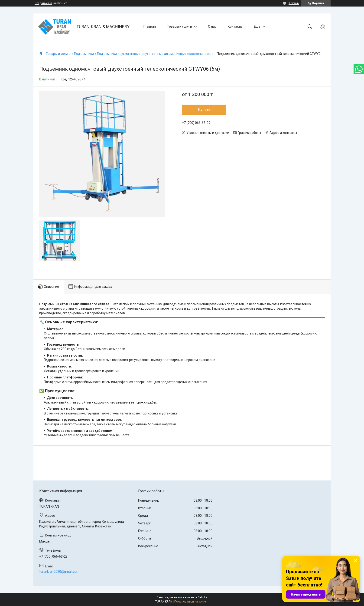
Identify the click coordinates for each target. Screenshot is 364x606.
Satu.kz (203, 597)
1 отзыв (294, 3)
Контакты (235, 26)
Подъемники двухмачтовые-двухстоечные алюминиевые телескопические (155, 54)
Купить (204, 110)
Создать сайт (43, 3)
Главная (150, 26)
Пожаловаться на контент (192, 602)
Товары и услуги (180, 26)
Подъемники (84, 54)
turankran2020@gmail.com (59, 572)
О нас (212, 26)
